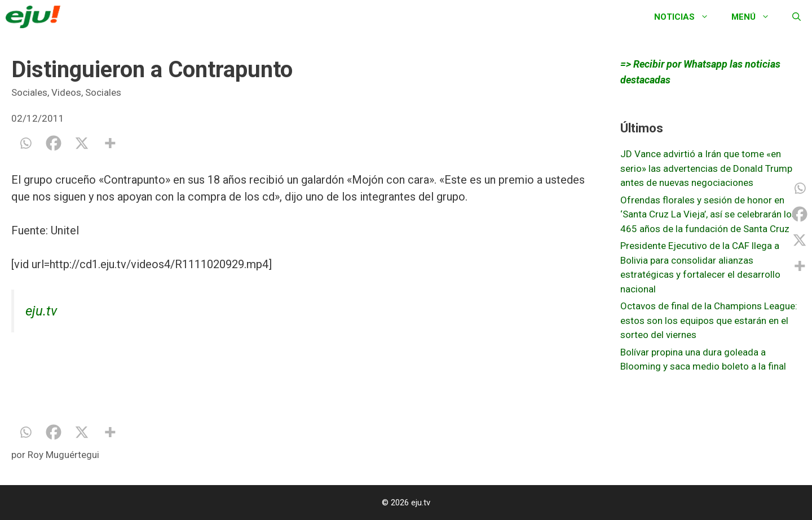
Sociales (29, 92)
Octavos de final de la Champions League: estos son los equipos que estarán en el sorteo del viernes (709, 320)
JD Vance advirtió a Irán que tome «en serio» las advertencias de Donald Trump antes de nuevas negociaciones (706, 168)
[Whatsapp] (25, 143)
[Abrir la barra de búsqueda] (796, 17)
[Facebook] (54, 143)
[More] (110, 143)
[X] (82, 143)
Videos (66, 92)
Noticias (687, 17)
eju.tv (41, 311)
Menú (756, 17)
